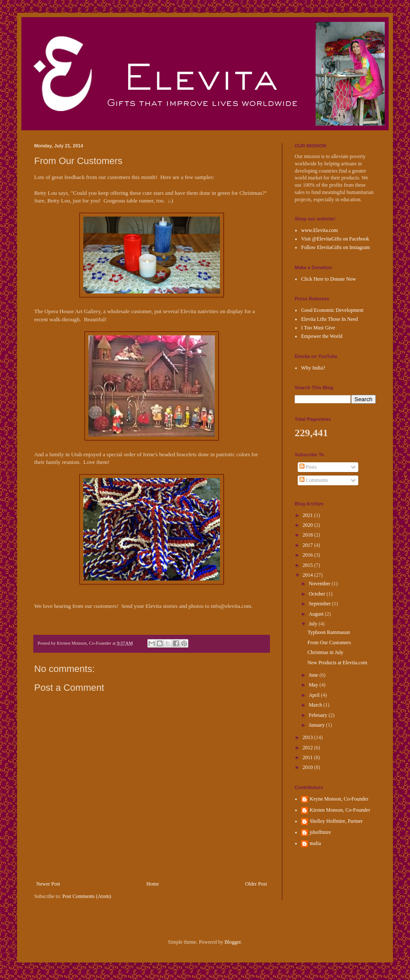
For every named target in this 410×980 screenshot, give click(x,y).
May (314, 685)
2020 (309, 525)
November (320, 584)
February (319, 715)
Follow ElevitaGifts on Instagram (335, 247)
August (317, 614)
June (314, 675)
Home (153, 884)
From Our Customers (329, 643)
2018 (309, 535)
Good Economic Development (332, 310)
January (317, 725)
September (320, 604)
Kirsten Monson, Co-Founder (340, 810)
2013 (309, 737)
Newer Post (48, 884)
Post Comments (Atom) (87, 896)
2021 (309, 515)
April (315, 695)
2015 (309, 565)
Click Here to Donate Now (329, 279)
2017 (309, 545)
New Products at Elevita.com (337, 663)
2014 (309, 575)
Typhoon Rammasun (329, 632)
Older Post (256, 884)
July (314, 624)
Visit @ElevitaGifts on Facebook (335, 239)
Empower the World (322, 336)
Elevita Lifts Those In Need (329, 319)
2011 (309, 757)
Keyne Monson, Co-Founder (339, 799)
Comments (314, 480)
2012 (309, 748)
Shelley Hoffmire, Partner (336, 821)
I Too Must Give (318, 328)
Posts (308, 467)
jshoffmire (320, 832)
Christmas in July (325, 652)
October (318, 594)
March (316, 705)
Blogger (233, 942)
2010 (309, 767)
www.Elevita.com (319, 230)
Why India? (313, 368)
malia (315, 843)
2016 (309, 555)
